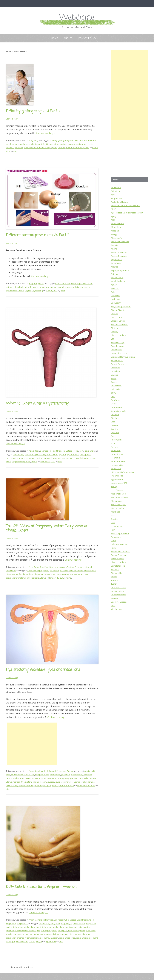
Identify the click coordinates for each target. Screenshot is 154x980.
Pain (81, 451)
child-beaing (18, 454)
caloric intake (79, 923)
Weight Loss (22, 923)
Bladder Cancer (118, 321)
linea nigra (56, 574)
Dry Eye (114, 429)
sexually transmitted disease (70, 287)
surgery (52, 782)
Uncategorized (118, 591)
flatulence (24, 574)
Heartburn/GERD (119, 461)
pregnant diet (82, 938)
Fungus (114, 447)
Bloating (115, 332)
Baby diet (58, 920)
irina (60, 462)
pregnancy (51, 287)
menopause (86, 454)
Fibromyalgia (117, 440)
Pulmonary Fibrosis (120, 544)
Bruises (114, 375)
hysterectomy (73, 454)
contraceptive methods (82, 283)
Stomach (115, 569)
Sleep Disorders (118, 562)
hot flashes (53, 454)
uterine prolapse (43, 785)
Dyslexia (115, 433)
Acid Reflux (116, 188)
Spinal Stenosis (118, 566)
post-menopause (27, 458)
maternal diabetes (52, 934)
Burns (114, 378)
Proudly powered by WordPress (20, 967)
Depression (45, 451)
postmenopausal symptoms (49, 458)
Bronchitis (115, 371)
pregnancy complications (28, 938)
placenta (65, 574)
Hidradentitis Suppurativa (123, 472)
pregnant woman (20, 941)
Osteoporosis (72, 451)
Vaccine (115, 598)
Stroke (114, 577)
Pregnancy (34, 140)
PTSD (113, 541)
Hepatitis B (116, 469)
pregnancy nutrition (49, 938)
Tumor (70, 771)
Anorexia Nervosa (45, 920)
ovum (43, 778)
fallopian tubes (42, 775)
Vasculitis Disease (119, 602)
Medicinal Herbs (118, 494)
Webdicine (77, 18)
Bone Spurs (116, 350)
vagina (28, 291)
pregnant (74, 778)
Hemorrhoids (117, 465)
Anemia (32, 920)
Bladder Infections (119, 324)
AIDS (113, 220)
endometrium (17, 775)
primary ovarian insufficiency (37, 148)
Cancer (114, 382)
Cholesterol (116, 386)
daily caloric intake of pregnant (27, 927)
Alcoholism (116, 227)
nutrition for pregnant (71, 934)
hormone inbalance (19, 144)
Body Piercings (118, 342)
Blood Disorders (118, 335)
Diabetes (72, 920)
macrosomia (19, 934)
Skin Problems (118, 559)
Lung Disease (117, 490)
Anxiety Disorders (119, 256)
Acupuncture (117, 198)
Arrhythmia (116, 263)
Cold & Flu (115, 389)
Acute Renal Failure (120, 202)
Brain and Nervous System (62, 567)
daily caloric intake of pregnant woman (59, 927)
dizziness (64, 571)
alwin (16, 151)
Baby (31, 283)
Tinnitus (115, 580)
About (68, 38)
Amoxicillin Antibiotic (120, 242)
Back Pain (44, 567)
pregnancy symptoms (16, 578)
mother (16, 778)
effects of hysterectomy (36, 454)
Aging (31, 451)
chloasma (54, 571)
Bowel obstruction (119, 353)
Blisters (114, 328)
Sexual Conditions (119, 555)
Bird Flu (114, 314)
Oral (113, 523)
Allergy (114, 234)
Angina (114, 249)
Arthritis (115, 267)
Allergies (115, 231)
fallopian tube (80, 140)
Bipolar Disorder (118, 310)
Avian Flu (115, 288)
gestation (65, 775)
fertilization (55, 775)
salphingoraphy (40, 782)
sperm (54, 148)
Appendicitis (117, 260)
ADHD (114, 209)
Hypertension (88, 920)
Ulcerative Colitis (119, 587)
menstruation (12, 458)
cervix (87, 771)
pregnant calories (67, 938)
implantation (35, 144)
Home (54, 38)
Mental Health (117, 508)
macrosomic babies (34, 934)
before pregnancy (47, 923)
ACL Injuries (116, 191)
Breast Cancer (117, 364)
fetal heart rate (76, 571)
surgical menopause (21, 462)
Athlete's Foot (117, 278)
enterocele (29, 775)
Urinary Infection (119, 595)
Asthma (114, 274)
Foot (113, 443)
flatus (32, 574)
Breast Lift (116, 368)
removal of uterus (81, 458)
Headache (116, 451)
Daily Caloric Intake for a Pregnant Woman (41, 887)
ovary (71, 144)
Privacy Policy (87, 38)
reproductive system (22, 782)
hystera (62, 454)
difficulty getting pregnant (61, 140)
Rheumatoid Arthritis (120, 551)
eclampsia (63, 931)
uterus (69, 148)
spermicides (12, 291)
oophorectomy (27, 778)
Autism (114, 285)
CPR (113, 396)
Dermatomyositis (119, 411)
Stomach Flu (116, 573)
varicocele (78, 148)
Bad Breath (116, 303)
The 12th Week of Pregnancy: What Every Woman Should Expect (47, 528)
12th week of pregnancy (38, 571)
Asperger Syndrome (120, 270)
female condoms (38, 287)
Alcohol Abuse (117, 224)
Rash (113, 548)
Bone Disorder (118, 346)
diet (38, 931)
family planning (22, 287)
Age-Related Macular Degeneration (127, 213)
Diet (79, 920)
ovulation (78, 144)
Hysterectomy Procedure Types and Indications (43, 670)
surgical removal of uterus (68, 782)
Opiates (115, 519)
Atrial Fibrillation (118, 281)
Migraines (115, 512)
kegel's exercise (43, 574)
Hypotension (117, 479)
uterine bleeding (27, 785)
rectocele (84, 778)
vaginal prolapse (66, 785)
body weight (66, 923)
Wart (113, 605)
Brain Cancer (117, 360)
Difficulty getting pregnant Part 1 (33, 111)
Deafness (115, 400)
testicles (62, 148)
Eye (113, 436)
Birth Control (50, 771)
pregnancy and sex (79, 574)
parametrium (53, 778)
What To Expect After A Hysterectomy (37, 403)
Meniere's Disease (120, 497)
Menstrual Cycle (118, 505)
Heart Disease (58, 451)
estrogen (10, 287)
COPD (114, 393)
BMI (65, 920)
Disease (115, 425)
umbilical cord (33, 578)
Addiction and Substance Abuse (126, 206)
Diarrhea (115, 418)
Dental (114, 404)
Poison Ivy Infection (120, 533)
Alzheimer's (116, 238)
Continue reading (46, 133)
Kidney (114, 487)
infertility (45, 144)
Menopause (117, 501)
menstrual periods (59, 144)
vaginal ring (37, 291)
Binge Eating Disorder (121, 306)
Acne (31, 567)
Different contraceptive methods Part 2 (38, 235)
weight (39, 941)
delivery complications (25, 931)
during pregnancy (49, 931)
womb (86, 148)
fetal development (77, 931)
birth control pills (63, 283)
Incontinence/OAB (119, 483)
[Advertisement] (32, 744)
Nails (113, 515)
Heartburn (116, 458)
